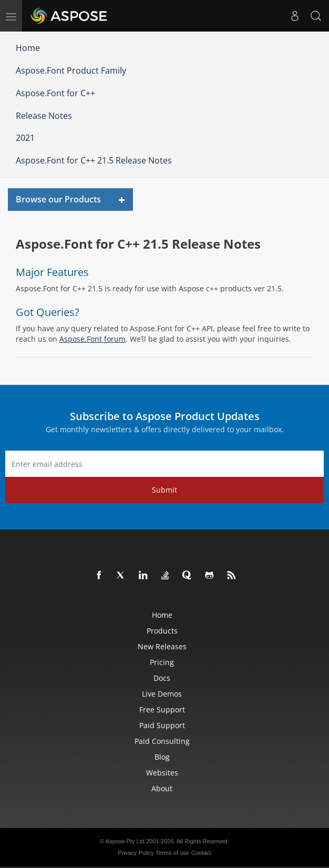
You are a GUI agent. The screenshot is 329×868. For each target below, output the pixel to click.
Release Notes (44, 116)
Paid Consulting (162, 741)
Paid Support (162, 725)
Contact (201, 853)
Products (162, 631)
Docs (162, 678)
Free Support (162, 709)
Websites (162, 773)
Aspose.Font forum (92, 339)
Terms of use (173, 853)
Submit (164, 490)
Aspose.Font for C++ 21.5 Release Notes (94, 160)
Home (28, 48)
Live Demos (162, 694)
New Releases (162, 646)
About (162, 788)
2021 (25, 138)
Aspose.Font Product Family (71, 70)
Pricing (162, 662)
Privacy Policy (136, 853)
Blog (162, 757)
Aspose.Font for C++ (55, 93)
